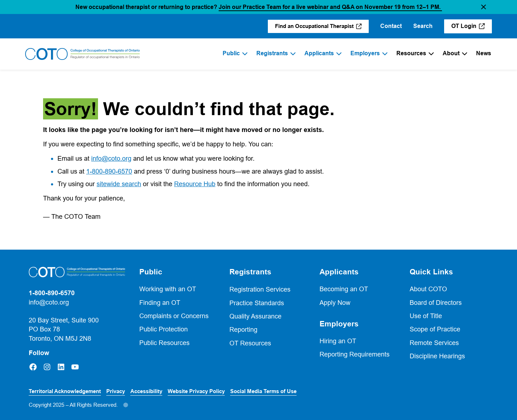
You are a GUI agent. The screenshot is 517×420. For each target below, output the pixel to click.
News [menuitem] (484, 53)
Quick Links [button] (431, 272)
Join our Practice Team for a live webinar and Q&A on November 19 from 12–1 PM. (330, 7)
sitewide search (119, 184)
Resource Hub (195, 184)
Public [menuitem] (231, 53)
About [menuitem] (451, 53)
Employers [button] (339, 324)
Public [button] (151, 272)
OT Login (472, 28)
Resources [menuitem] (411, 53)
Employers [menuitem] (365, 53)
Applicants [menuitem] (319, 53)
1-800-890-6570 (109, 171)
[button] (484, 7)
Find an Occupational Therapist (322, 28)
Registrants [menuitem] (272, 53)
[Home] (83, 54)
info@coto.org (111, 158)
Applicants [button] (339, 272)
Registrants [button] (250, 272)
